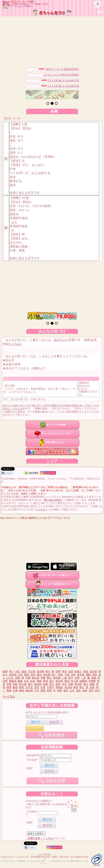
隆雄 (22, 690)
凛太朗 (47, 675)
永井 (73, 675)
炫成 (94, 678)
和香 (60, 690)
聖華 (49, 690)
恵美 (95, 675)
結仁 (52, 681)
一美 (83, 678)
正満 (15, 690)
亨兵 (64, 671)
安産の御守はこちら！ (52, 442)
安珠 (33, 675)
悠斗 (52, 684)
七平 (37, 690)
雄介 (48, 671)
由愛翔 (83, 681)
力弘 (18, 671)
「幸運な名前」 (34, 838)
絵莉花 (13, 675)
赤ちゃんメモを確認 (52, 425)
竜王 (86, 684)
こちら (16, 344)
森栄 (24, 671)
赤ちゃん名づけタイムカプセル (52, 434)
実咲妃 (59, 687)
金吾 (71, 671)
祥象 (71, 684)
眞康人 (78, 671)
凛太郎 (81, 675)
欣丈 (26, 681)
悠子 (71, 678)
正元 (72, 690)
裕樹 (18, 678)
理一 (11, 671)
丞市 (37, 687)
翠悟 (26, 675)
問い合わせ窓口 (53, 500)
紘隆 (92, 684)
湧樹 (88, 675)
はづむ (10, 678)
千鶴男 (92, 681)
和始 (86, 671)
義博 (5, 671)
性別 (29, 768)
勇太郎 (78, 684)
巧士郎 (32, 671)
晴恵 (22, 687)
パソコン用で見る (44, 854)
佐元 (97, 690)
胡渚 (45, 681)
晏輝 (9, 690)
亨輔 (43, 678)
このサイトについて (8, 857)
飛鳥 (39, 681)
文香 (43, 687)
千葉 (67, 675)
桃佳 (67, 681)
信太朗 (68, 687)
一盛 (64, 678)
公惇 (20, 675)
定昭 (9, 684)
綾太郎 (38, 684)
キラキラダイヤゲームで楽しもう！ (52, 575)
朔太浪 (35, 678)
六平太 (29, 687)
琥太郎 (59, 681)
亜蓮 (43, 690)
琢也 (39, 675)
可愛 (28, 678)
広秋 (92, 687)
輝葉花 (13, 681)
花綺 (15, 684)
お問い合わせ (64, 857)
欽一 (54, 675)
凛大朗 (40, 671)
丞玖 (78, 690)
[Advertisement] (52, 41)
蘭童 (20, 681)
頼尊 (9, 687)
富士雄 (23, 684)
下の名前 (31, 760)
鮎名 (33, 681)
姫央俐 (29, 690)
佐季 (58, 671)
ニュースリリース (23, 857)
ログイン (60, 340)
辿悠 (85, 690)
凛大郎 (93, 671)
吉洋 (91, 690)
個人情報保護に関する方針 (40, 857)
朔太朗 (57, 678)
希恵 (76, 687)
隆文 (49, 678)
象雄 (15, 687)
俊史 (66, 690)
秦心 (30, 684)
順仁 (82, 687)
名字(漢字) (32, 755)
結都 (45, 684)
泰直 (61, 675)
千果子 (50, 687)
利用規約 (55, 857)
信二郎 (75, 681)
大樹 (77, 678)
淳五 (64, 684)
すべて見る (9, 696)
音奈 (58, 684)
